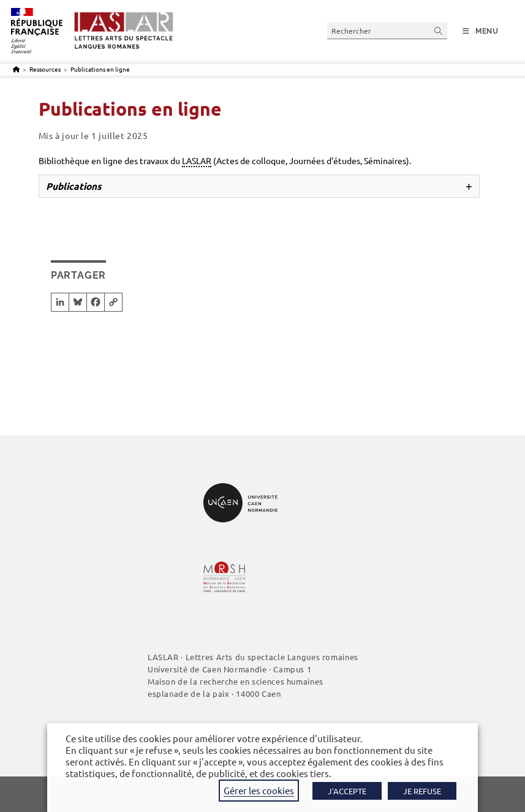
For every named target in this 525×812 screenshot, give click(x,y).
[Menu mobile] (481, 31)
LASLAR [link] (197, 160)
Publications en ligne (100, 69)
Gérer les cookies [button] (259, 790)
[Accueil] (16, 69)
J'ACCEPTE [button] (347, 791)
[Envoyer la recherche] (439, 30)
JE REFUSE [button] (422, 791)
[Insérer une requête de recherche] (387, 30)
